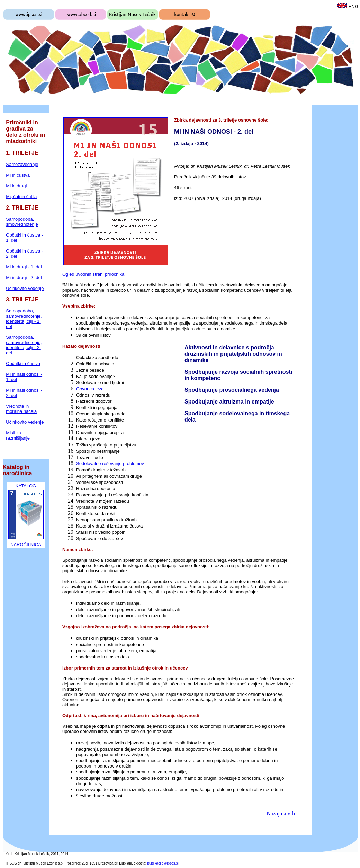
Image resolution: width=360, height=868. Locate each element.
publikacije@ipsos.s (162, 863)
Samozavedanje (22, 164)
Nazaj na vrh (281, 813)
